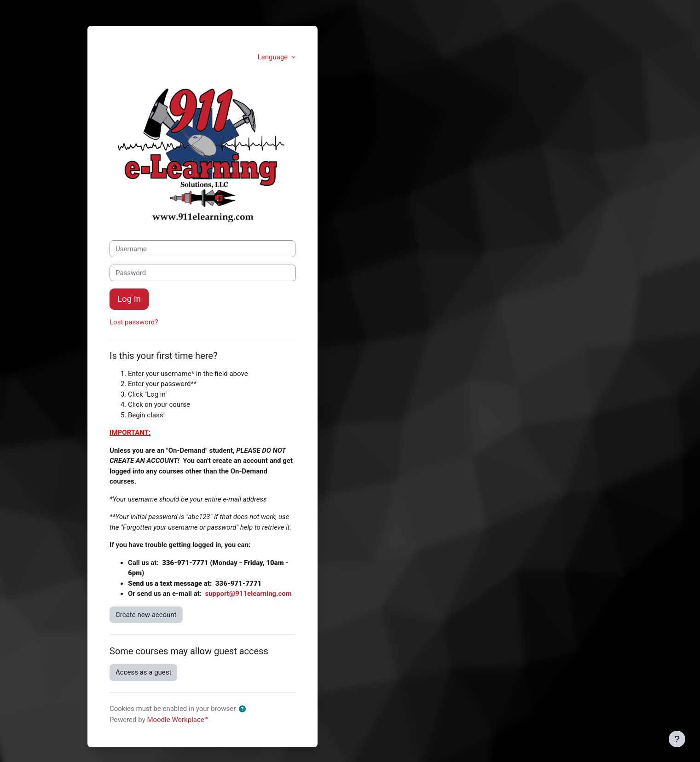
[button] (242, 709)
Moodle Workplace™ (178, 720)
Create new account (146, 615)
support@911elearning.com (248, 594)
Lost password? (134, 322)
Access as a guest (143, 672)
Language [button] (274, 57)
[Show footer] (677, 739)
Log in (129, 299)
